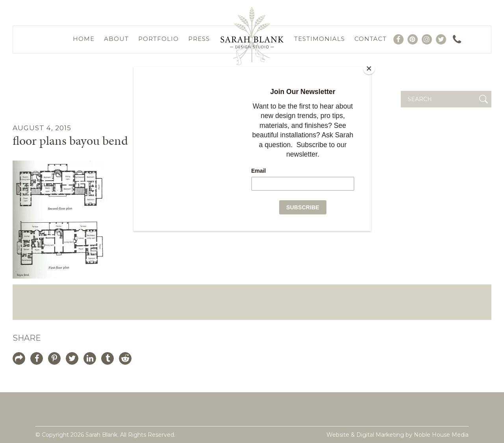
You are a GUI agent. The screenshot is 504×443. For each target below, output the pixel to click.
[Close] (369, 68)
